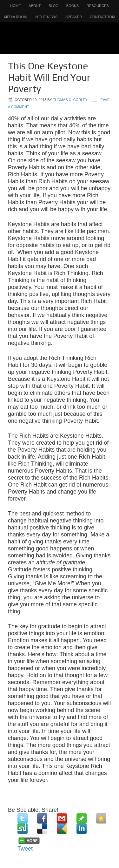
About (35, 6)
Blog (53, 6)
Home (15, 6)
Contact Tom (102, 17)
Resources (98, 6)
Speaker (74, 17)
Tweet (25, 849)
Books (73, 6)
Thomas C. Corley (70, 100)
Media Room (16, 17)
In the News (46, 17)
